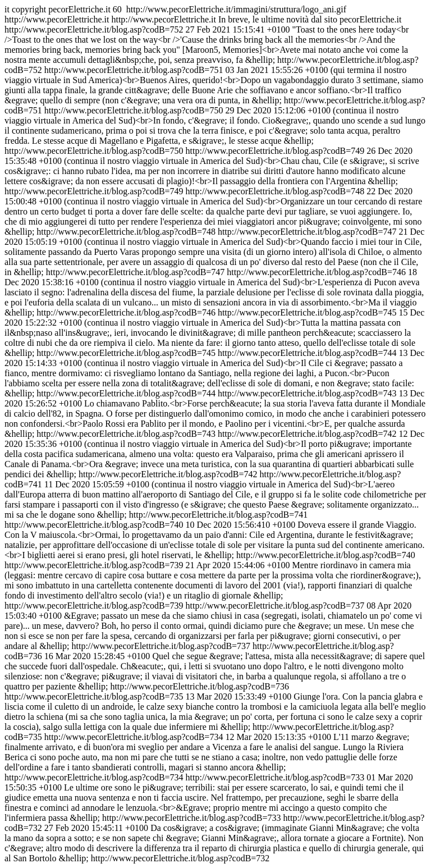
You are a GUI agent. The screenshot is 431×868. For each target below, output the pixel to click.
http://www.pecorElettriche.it (215, 439)
